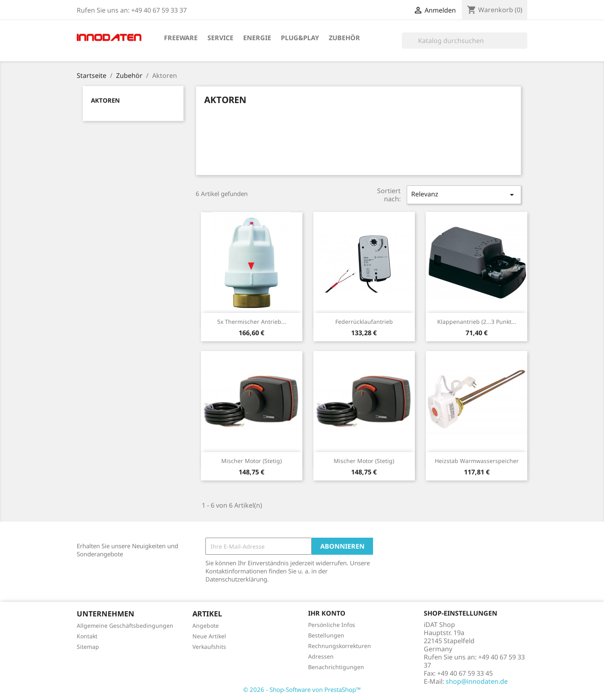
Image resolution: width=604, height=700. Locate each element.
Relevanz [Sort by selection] (464, 195)
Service (220, 38)
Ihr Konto (327, 613)
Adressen (321, 656)
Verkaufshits (209, 647)
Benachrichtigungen (336, 667)
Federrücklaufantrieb (364, 322)
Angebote (206, 626)
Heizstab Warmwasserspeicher (477, 461)
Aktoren (105, 100)
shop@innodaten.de (477, 681)
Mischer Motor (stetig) (251, 461)
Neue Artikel (209, 636)
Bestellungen (326, 635)
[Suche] (465, 41)
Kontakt (87, 636)
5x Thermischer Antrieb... (252, 322)
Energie (257, 38)
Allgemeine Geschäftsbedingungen (125, 626)
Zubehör (344, 38)
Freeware (181, 38)
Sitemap (88, 647)
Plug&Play (300, 38)
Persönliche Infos (332, 625)
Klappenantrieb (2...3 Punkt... (477, 322)
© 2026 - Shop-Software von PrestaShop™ (302, 689)
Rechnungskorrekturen (340, 646)
